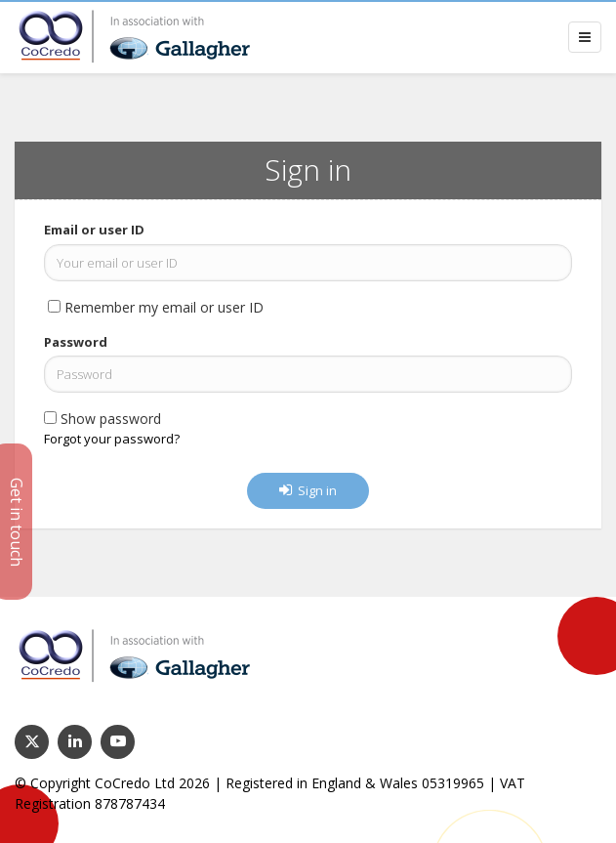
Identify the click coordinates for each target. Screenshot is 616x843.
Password (76, 342)
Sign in (308, 490)
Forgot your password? (112, 439)
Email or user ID (94, 230)
